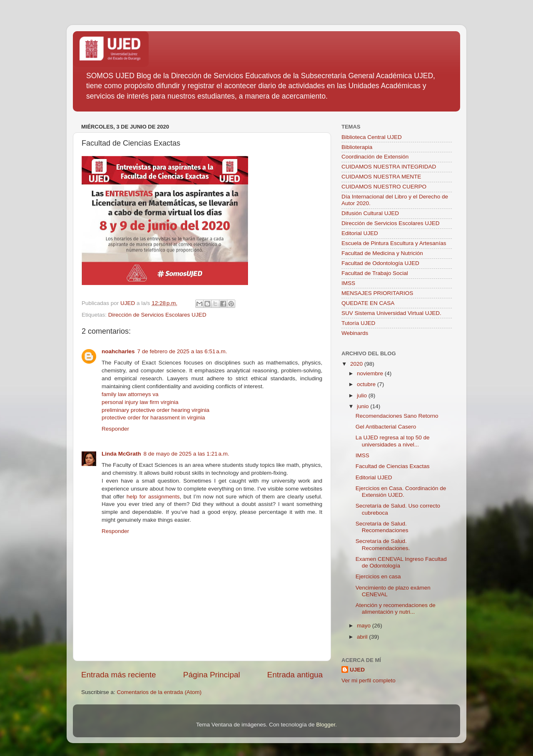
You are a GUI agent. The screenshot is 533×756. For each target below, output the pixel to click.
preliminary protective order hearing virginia (156, 410)
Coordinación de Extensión (375, 157)
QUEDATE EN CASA (368, 303)
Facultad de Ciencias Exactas (393, 466)
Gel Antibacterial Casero (386, 427)
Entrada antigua (295, 675)
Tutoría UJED (358, 323)
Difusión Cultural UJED (370, 213)
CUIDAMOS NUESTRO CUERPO (384, 187)
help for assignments (153, 497)
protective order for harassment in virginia (153, 418)
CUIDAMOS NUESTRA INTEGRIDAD (389, 167)
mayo (365, 626)
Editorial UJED (360, 233)
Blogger (326, 725)
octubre (367, 384)
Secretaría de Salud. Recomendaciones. (383, 544)
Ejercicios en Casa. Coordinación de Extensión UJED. (401, 492)
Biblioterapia (357, 147)
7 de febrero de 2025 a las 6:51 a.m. (182, 351)
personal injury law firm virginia (140, 402)
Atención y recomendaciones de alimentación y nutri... (396, 609)
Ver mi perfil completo (369, 680)
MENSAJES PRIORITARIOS (377, 293)
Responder (115, 429)
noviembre (371, 373)
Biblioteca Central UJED (372, 137)
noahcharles (118, 351)
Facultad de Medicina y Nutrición (382, 253)
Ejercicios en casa (378, 576)
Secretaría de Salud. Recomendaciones (382, 527)
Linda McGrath (121, 454)
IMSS (348, 283)
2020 (357, 364)
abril (363, 637)
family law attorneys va (130, 394)
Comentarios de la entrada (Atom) (159, 692)
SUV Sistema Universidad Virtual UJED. (391, 313)
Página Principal (212, 675)
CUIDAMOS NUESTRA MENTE (381, 177)
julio (363, 395)
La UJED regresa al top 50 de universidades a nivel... (393, 441)
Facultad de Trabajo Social (375, 273)
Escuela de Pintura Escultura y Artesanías (394, 243)
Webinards (355, 333)
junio (364, 406)
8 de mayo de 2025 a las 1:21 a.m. (187, 454)
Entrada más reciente (119, 675)
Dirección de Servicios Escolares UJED (157, 315)
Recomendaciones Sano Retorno (397, 416)
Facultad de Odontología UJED (380, 263)
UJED (357, 670)
